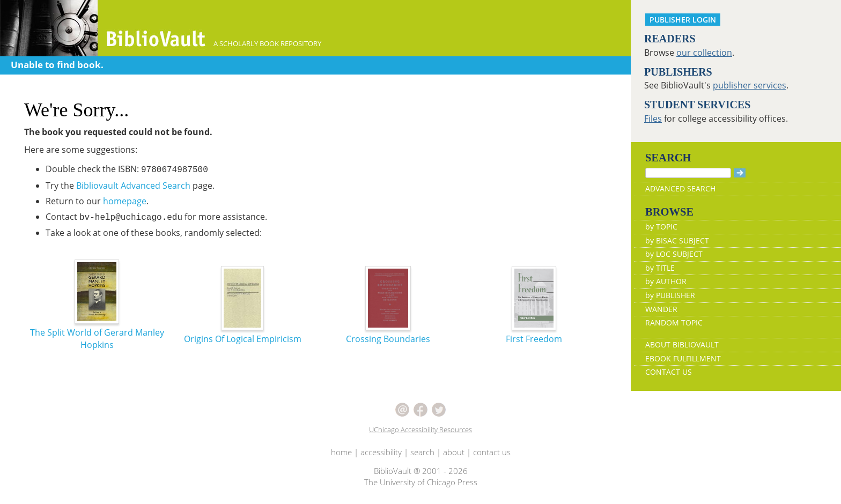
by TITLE (660, 268)
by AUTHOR (666, 281)
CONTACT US (669, 372)
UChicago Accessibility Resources (420, 429)
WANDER (661, 309)
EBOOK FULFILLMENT (683, 358)
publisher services (750, 85)
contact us (492, 452)
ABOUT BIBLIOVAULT (682, 344)
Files (653, 118)
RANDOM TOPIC (674, 323)
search (422, 452)
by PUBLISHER (670, 295)
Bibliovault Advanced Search (133, 186)
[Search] (688, 173)
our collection (704, 53)
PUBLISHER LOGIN (683, 20)
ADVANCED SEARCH (680, 188)
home (341, 452)
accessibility (381, 452)
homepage (125, 201)
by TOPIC (661, 227)
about (454, 452)
